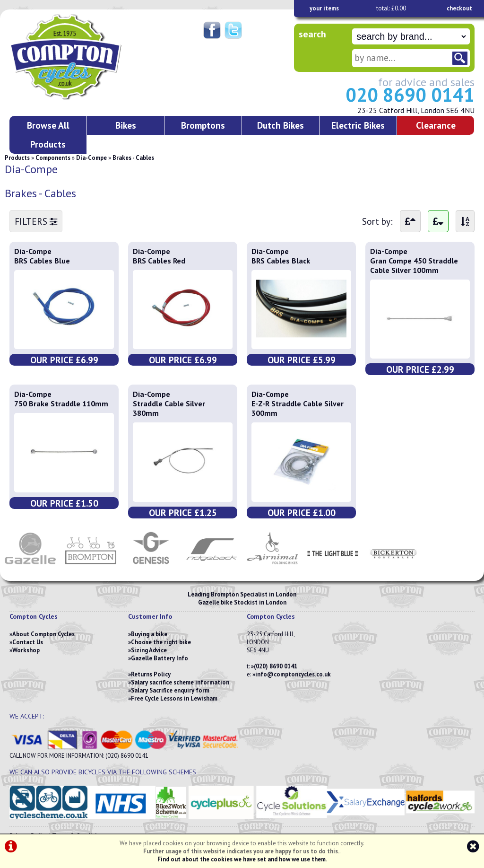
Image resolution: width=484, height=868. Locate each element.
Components (53, 158)
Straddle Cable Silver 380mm (169, 408)
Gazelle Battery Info (160, 658)
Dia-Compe (91, 158)
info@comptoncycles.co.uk (293, 674)
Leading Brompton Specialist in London (242, 594)
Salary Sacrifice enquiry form (170, 690)
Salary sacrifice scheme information (180, 682)
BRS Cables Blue (42, 261)
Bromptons (203, 125)
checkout (459, 8)
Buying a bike (149, 634)
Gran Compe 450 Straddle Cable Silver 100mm (414, 265)
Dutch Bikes (281, 125)
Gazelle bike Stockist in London (242, 602)
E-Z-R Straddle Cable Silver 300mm (298, 408)
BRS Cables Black (281, 261)
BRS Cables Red (159, 261)
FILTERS (36, 221)
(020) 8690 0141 (276, 666)
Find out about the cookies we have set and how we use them (242, 859)
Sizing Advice (149, 650)
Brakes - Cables (133, 158)
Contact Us (28, 642)
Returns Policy (151, 674)
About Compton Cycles (43, 634)
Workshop (26, 650)
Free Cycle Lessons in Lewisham (174, 698)
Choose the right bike (161, 642)
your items (324, 8)
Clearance (436, 125)
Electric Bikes (358, 125)
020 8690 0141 (410, 95)
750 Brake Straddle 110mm (61, 403)
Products (17, 158)
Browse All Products (48, 135)
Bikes (126, 125)
